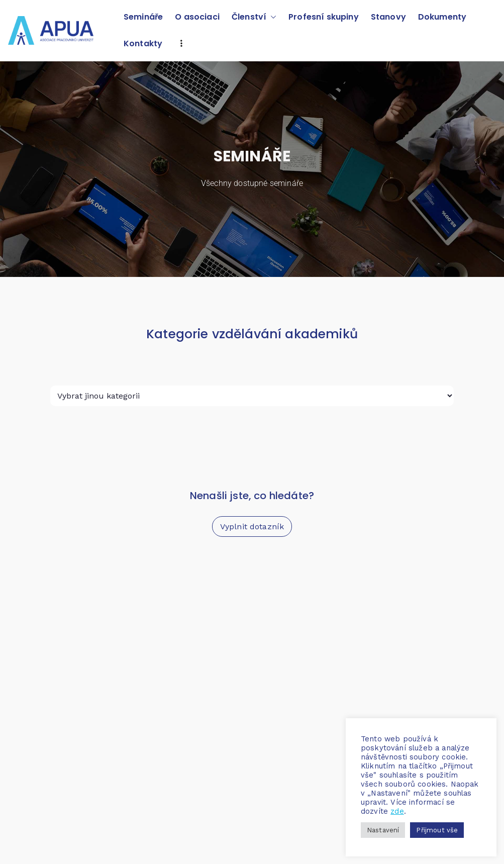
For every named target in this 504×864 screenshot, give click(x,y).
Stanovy (388, 17)
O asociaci (197, 17)
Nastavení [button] (383, 830)
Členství (254, 17)
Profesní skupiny (324, 17)
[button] (271, 17)
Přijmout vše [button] (437, 830)
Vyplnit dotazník (252, 526)
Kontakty (143, 43)
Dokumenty (442, 17)
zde (397, 811)
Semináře (143, 17)
